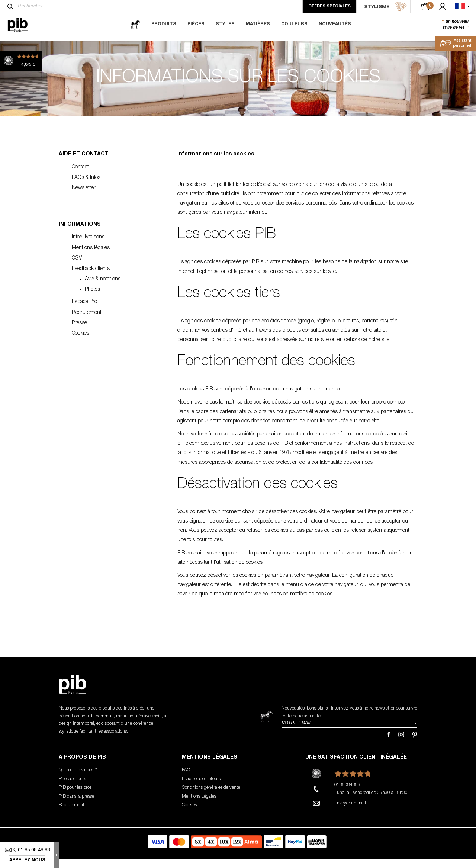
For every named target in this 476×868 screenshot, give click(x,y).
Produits (164, 24)
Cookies (81, 343)
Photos (92, 299)
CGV (77, 268)
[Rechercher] (10, 6)
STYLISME (386, 7)
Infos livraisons (88, 247)
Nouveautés (335, 24)
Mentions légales (91, 257)
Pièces (196, 24)
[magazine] (135, 24)
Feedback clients (91, 278)
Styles (225, 24)
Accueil (18, 43)
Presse (79, 332)
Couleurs (294, 24)
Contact (80, 177)
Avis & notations (103, 289)
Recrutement (87, 322)
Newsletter (84, 197)
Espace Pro (84, 312)
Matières (258, 24)
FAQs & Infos (86, 187)
